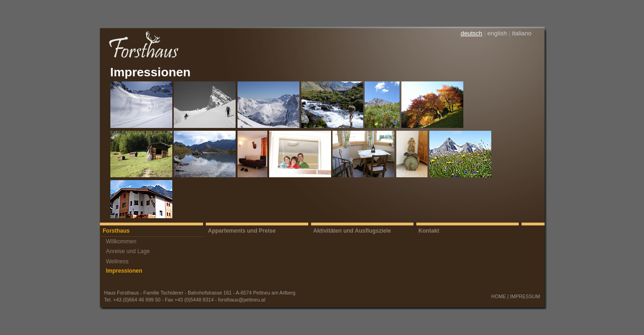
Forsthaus (116, 231)
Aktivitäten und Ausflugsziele (352, 231)
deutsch (471, 33)
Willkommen (121, 241)
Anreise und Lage (128, 251)
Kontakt (429, 231)
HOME (499, 296)
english (497, 33)
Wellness (117, 261)
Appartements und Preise (242, 231)
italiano (522, 33)
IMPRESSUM (525, 296)
